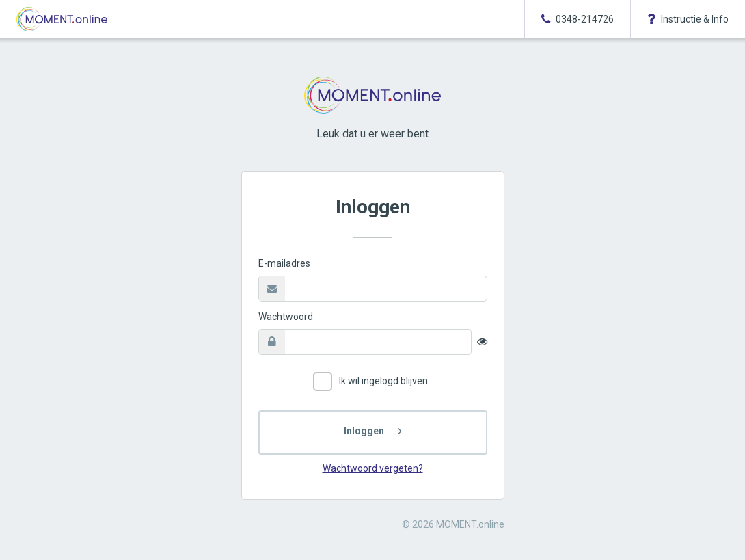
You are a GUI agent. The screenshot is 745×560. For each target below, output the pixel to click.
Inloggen (364, 431)
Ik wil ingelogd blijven (370, 382)
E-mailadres (284, 263)
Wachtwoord (286, 317)
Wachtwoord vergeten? (373, 468)
